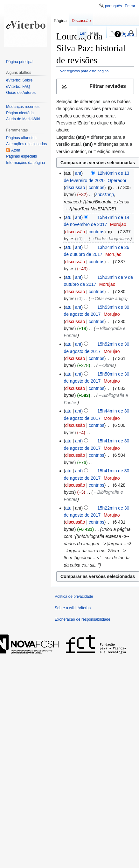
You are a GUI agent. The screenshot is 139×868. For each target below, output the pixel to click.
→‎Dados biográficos (110, 239)
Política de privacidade (74, 596)
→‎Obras (106, 365)
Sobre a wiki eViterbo (73, 608)
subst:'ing (105, 194)
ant (78, 173)
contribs (97, 187)
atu (68, 217)
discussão (75, 187)
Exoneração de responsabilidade (83, 619)
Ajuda (128, 34)
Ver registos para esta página (84, 71)
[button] (95, 86)
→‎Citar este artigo (108, 299)
